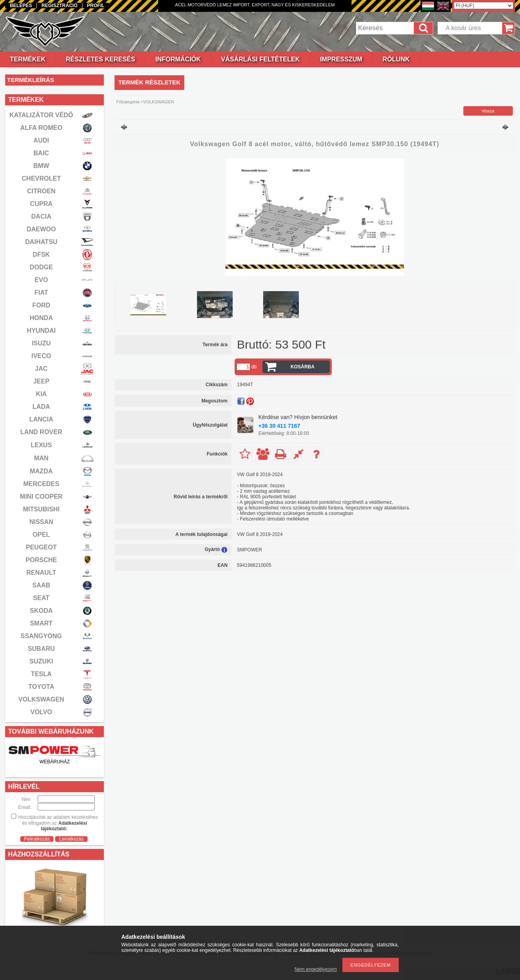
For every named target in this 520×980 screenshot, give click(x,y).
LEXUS (41, 445)
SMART (41, 623)
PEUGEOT (41, 547)
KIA (41, 394)
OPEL (41, 535)
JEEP (41, 381)
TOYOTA (41, 687)
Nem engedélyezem (316, 969)
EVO (41, 280)
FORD (41, 305)
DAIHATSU (41, 242)
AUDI (41, 140)
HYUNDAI (41, 331)
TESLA (41, 674)
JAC (41, 369)
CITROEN (41, 191)
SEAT (41, 598)
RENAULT (41, 573)
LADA (41, 407)
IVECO (41, 356)
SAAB (41, 585)
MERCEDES (41, 484)
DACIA (41, 216)
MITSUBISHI (41, 509)
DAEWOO (41, 229)
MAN (41, 458)
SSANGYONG (41, 636)
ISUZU (41, 343)
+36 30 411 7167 (279, 426)
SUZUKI (41, 661)
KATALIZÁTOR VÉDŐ (41, 115)
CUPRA (41, 204)
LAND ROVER (41, 432)
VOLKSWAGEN (41, 699)
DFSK (41, 255)
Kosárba (303, 367)
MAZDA (41, 471)
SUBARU (41, 649)
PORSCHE (41, 560)
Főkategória (128, 102)
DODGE (41, 267)
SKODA (41, 611)
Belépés (21, 6)
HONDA (41, 318)
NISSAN (41, 522)
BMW (41, 166)
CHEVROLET (41, 178)
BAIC (41, 153)
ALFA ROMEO (41, 128)
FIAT (41, 293)
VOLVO (41, 712)
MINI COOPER (41, 497)
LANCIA (41, 419)
